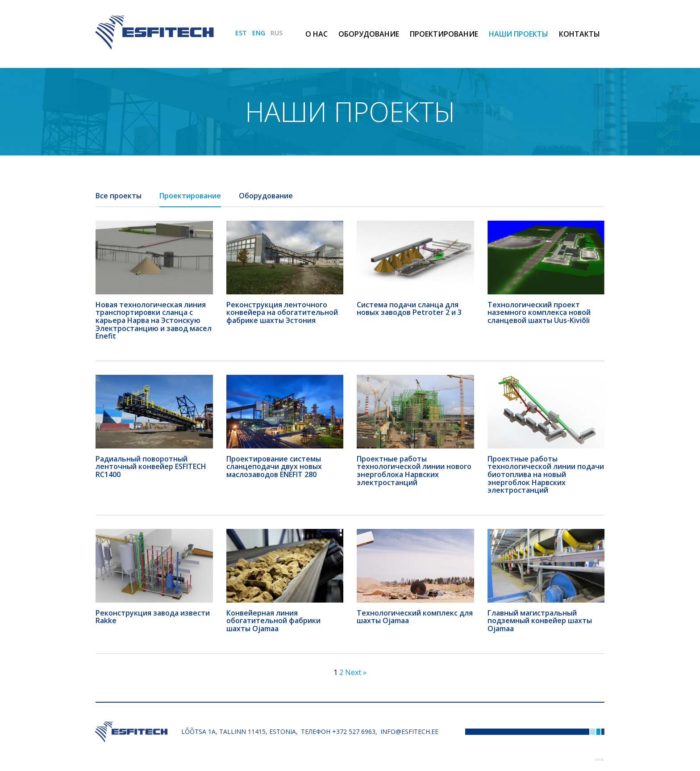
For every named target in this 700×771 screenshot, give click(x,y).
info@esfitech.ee (409, 731)
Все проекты (119, 196)
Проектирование (444, 34)
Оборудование (369, 34)
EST (241, 33)
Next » (356, 672)
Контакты (579, 34)
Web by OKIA (599, 760)
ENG (259, 33)
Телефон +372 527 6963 (338, 731)
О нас (317, 34)
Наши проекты (519, 34)
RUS (277, 33)
